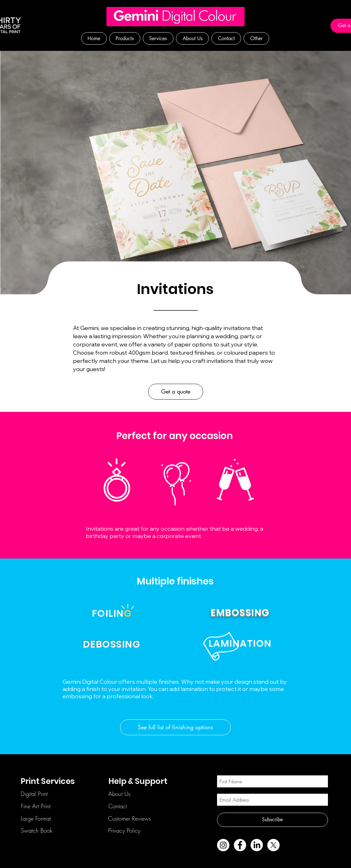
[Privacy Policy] (134, 831)
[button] (125, 38)
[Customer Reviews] (134, 819)
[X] (273, 845)
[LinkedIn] (257, 845)
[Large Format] (43, 819)
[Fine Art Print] (43, 806)
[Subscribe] (272, 820)
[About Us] (131, 794)
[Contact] (131, 806)
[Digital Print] (43, 794)
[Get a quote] (176, 392)
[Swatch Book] (43, 831)
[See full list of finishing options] (175, 727)
